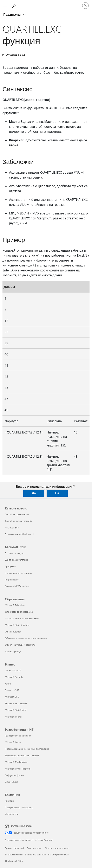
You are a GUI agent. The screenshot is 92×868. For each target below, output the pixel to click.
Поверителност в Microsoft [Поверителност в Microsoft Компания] (19, 807)
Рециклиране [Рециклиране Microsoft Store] (12, 580)
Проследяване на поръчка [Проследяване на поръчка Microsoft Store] (19, 573)
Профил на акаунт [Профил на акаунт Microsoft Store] (14, 553)
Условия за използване (57, 848)
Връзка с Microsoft (14, 848)
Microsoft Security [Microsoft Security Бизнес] (14, 677)
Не (57, 493)
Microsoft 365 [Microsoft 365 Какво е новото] (12, 528)
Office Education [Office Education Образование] (13, 632)
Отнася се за (15, 55)
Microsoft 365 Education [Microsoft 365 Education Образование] (17, 625)
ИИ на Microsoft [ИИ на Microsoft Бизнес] (13, 670)
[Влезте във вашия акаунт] (85, 6)
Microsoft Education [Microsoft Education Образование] (15, 605)
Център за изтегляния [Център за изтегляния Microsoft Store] (16, 560)
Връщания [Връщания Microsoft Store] (10, 566)
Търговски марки (14, 854)
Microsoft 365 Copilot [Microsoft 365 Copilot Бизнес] (16, 710)
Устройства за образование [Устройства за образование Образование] (19, 612)
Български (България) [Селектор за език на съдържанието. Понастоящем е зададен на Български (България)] (22, 826)
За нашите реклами (35, 854)
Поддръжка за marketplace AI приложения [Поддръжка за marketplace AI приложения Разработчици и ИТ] (27, 749)
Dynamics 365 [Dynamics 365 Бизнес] (12, 690)
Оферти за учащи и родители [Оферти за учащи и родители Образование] (20, 645)
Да (34, 493)
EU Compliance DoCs (59, 854)
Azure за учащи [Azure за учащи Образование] (13, 651)
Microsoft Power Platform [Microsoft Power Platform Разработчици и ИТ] (18, 769)
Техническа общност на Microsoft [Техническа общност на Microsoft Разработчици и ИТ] (22, 755)
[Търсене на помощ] (14, 5)
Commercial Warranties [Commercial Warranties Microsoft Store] (17, 586)
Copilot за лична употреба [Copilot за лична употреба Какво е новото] (18, 521)
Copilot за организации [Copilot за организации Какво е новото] (17, 514)
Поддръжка (12, 14)
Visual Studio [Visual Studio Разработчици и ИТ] (12, 782)
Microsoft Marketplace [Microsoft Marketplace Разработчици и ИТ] (16, 762)
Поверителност (35, 848)
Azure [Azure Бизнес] (8, 684)
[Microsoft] (46, 3)
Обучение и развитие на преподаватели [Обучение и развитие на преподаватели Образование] (26, 638)
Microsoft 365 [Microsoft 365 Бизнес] (12, 697)
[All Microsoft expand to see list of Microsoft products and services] (5, 6)
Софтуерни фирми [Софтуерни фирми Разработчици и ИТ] (14, 775)
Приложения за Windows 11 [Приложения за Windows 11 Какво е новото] (19, 534)
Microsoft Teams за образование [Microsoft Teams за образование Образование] (22, 618)
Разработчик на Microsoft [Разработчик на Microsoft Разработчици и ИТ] (18, 736)
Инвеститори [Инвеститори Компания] (12, 814)
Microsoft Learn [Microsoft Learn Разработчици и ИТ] (13, 742)
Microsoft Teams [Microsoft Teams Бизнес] (13, 717)
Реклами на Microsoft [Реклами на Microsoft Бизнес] (16, 703)
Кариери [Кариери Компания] (9, 801)
